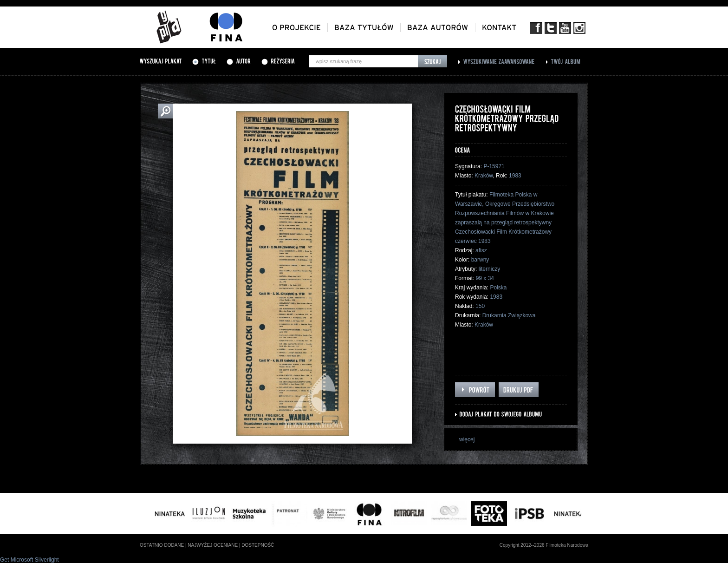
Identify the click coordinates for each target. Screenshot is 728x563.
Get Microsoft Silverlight (29, 560)
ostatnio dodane (162, 545)
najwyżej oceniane (213, 545)
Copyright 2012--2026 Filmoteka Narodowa (544, 545)
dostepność (258, 545)
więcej (467, 439)
